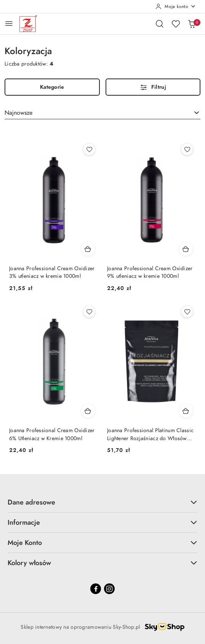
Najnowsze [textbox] (18, 113)
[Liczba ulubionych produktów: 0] (176, 24)
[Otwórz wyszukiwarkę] (160, 24)
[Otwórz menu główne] (9, 23)
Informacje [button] (102, 522)
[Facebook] (96, 589)
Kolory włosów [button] (102, 563)
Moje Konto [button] (102, 542)
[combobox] (102, 113)
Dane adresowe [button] (102, 502)
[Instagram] (109, 589)
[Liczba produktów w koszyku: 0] (192, 24)
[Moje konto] (176, 6)
